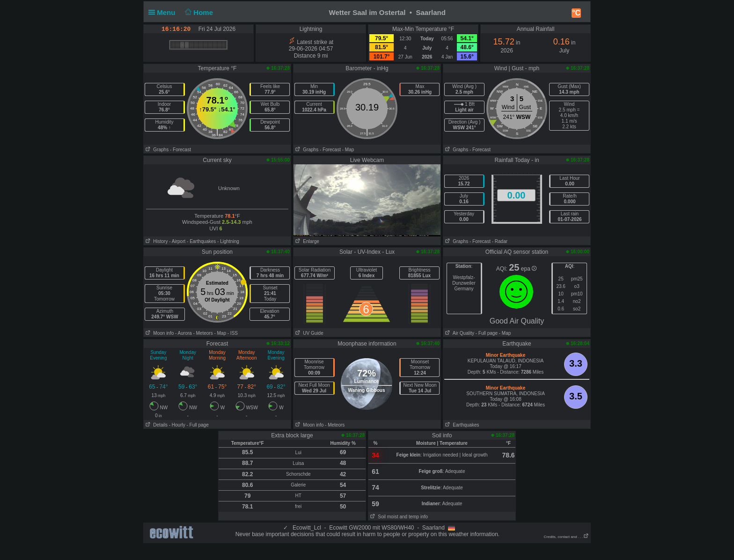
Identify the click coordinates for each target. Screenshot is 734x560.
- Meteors (203, 333)
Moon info (159, 333)
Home (198, 12)
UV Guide (308, 333)
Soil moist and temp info (398, 517)
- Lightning (228, 241)
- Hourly (177, 425)
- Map (348, 150)
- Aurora (183, 333)
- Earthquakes (201, 241)
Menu (164, 12)
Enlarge (306, 241)
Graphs (156, 150)
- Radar (500, 241)
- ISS (233, 333)
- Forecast (180, 150)
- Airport (177, 241)
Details (156, 425)
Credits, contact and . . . (566, 537)
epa (529, 269)
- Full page (487, 333)
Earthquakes (461, 425)
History (156, 241)
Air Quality (459, 333)
